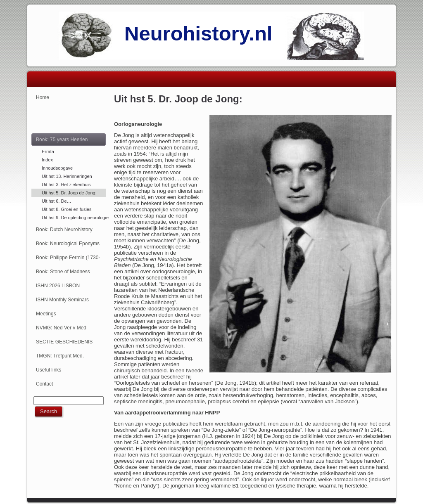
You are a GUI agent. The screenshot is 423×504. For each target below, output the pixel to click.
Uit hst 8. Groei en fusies (67, 209)
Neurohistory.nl (198, 33)
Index (47, 160)
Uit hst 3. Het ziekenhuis (66, 185)
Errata (48, 151)
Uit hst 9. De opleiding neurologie (74, 218)
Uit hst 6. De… (57, 201)
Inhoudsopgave (57, 168)
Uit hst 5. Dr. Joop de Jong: (69, 193)
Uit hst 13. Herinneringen (67, 176)
